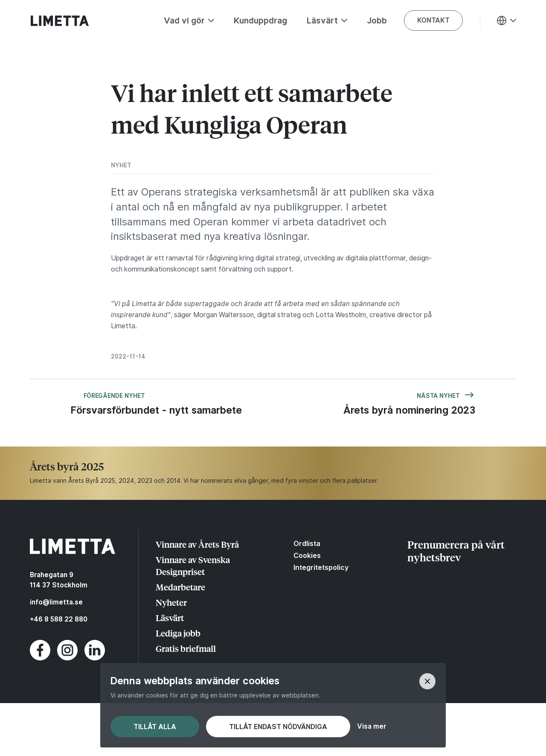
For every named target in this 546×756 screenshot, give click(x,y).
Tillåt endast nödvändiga (278, 727)
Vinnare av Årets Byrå (197, 544)
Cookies (307, 555)
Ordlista (307, 543)
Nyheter (171, 602)
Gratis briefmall (186, 648)
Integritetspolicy (321, 567)
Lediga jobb (178, 633)
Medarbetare (180, 587)
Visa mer (372, 727)
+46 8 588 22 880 (59, 619)
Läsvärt (170, 617)
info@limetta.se (56, 602)
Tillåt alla (155, 727)
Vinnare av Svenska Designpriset (193, 565)
